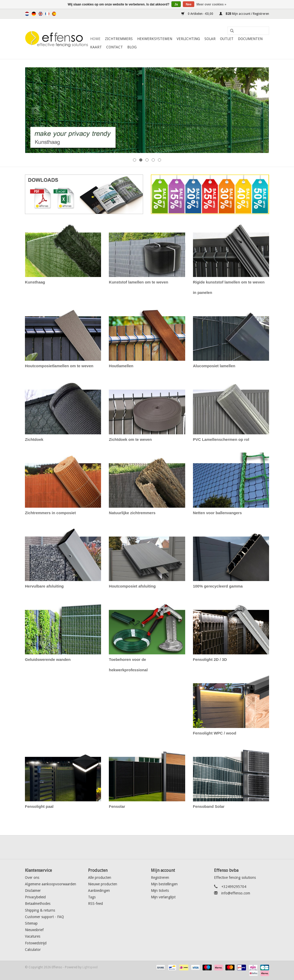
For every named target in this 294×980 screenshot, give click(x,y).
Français (47, 14)
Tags (92, 897)
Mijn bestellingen (164, 884)
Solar (210, 39)
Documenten (250, 39)
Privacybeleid (35, 897)
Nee (189, 4)
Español (54, 14)
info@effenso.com (236, 893)
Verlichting (188, 39)
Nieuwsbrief (34, 930)
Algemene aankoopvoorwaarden (51, 884)
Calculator (33, 950)
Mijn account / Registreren (244, 14)
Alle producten (100, 878)
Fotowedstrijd (36, 943)
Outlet (227, 39)
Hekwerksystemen (155, 39)
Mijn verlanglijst (163, 897)
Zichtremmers (119, 39)
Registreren (160, 878)
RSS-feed (95, 904)
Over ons (32, 878)
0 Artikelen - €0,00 (198, 14)
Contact (115, 47)
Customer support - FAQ (44, 917)
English (41, 14)
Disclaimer (33, 891)
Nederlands (27, 14)
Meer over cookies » (212, 4)
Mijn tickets (160, 891)
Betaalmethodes (38, 904)
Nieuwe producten (103, 884)
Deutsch (34, 14)
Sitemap (31, 923)
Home (95, 39)
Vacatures (33, 936)
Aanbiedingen (99, 891)
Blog (132, 47)
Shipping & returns (40, 910)
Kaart (96, 47)
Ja (176, 4)
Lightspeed (90, 967)
